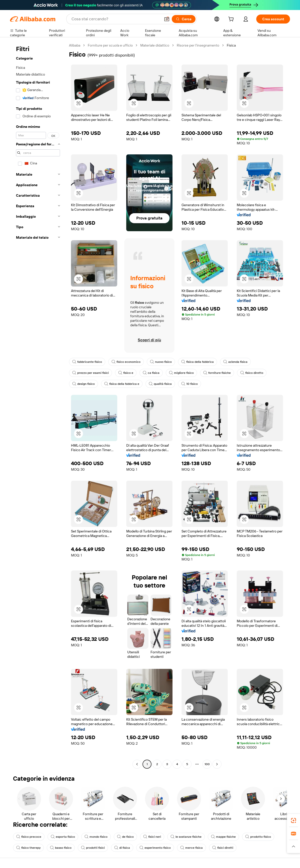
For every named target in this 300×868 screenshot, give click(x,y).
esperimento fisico (155, 848)
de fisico (125, 837)
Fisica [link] (231, 45)
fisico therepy (28, 848)
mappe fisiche (223, 837)
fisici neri (152, 837)
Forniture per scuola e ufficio (110, 45)
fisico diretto (252, 373)
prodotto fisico (258, 837)
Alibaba (75, 45)
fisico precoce (29, 837)
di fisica (122, 848)
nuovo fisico (161, 362)
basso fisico (61, 848)
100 (207, 764)
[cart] (232, 20)
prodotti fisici (93, 848)
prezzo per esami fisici (90, 373)
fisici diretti (223, 848)
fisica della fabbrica (197, 362)
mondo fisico (96, 837)
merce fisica (191, 848)
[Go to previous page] (137, 764)
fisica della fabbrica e (122, 384)
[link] (293, 820)
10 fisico (189, 384)
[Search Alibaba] (116, 19)
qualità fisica (160, 384)
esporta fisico (63, 837)
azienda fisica (235, 362)
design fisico (83, 384)
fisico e (126, 373)
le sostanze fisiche (186, 837)
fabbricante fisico (87, 362)
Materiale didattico (155, 45)
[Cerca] (184, 19)
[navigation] (38, 405)
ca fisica (151, 373)
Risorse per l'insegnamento (198, 45)
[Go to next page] (217, 764)
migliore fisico (181, 373)
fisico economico (126, 362)
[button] (167, 19)
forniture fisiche (217, 373)
